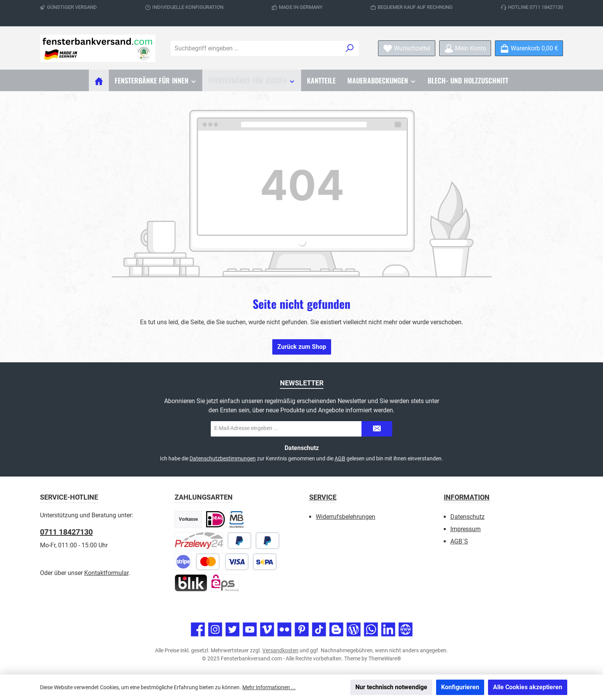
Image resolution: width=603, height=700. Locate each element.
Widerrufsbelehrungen (346, 517)
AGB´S (459, 541)
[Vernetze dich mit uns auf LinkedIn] (388, 629)
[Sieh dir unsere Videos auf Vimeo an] (267, 629)
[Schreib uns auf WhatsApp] (371, 629)
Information (467, 497)
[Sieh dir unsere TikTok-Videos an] (319, 629)
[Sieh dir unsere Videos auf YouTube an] (250, 629)
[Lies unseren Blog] (354, 629)
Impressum (466, 529)
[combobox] (256, 48)
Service (323, 497)
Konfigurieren (460, 687)
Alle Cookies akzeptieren (528, 687)
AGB (340, 458)
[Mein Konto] (465, 48)
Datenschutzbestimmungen (223, 458)
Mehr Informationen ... (269, 687)
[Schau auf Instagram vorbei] (215, 629)
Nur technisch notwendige (391, 687)
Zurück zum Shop (302, 347)
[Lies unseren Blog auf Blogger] (336, 629)
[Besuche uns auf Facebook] (198, 629)
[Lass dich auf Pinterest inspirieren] (302, 629)
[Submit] (377, 429)
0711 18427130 (66, 532)
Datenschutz (467, 517)
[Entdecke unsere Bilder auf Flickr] (284, 629)
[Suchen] (350, 48)
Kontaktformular (106, 573)
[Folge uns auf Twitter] (232, 629)
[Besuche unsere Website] (406, 629)
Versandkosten (280, 650)
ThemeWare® (385, 658)
